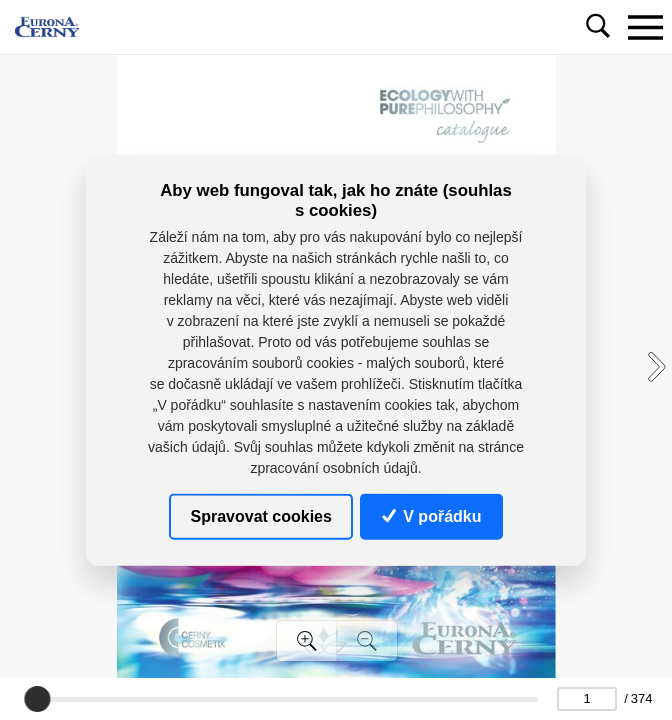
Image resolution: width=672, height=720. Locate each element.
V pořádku (432, 515)
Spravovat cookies (261, 515)
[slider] (37, 699)
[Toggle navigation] (645, 27)
